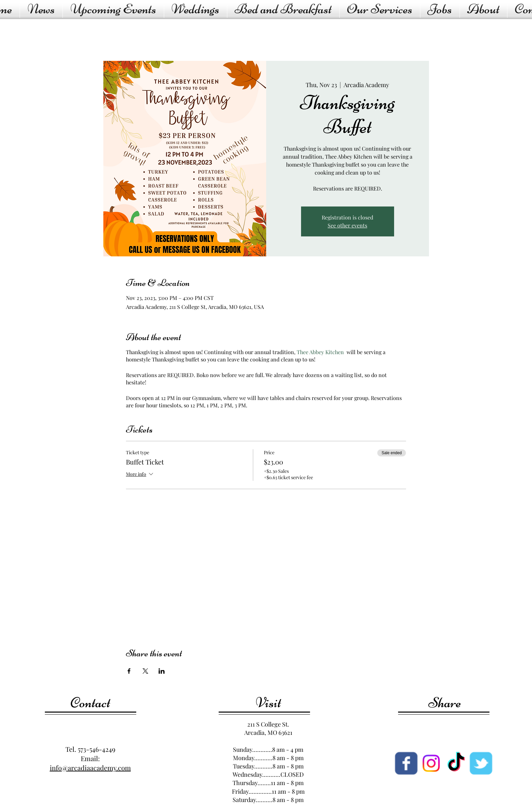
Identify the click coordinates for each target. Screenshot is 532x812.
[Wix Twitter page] (481, 763)
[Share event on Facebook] (129, 671)
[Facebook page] (406, 763)
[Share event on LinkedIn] (162, 671)
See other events (347, 225)
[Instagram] (431, 763)
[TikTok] (456, 763)
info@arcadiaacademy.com (90, 768)
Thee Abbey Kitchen (320, 352)
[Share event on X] (145, 671)
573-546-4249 (97, 749)
